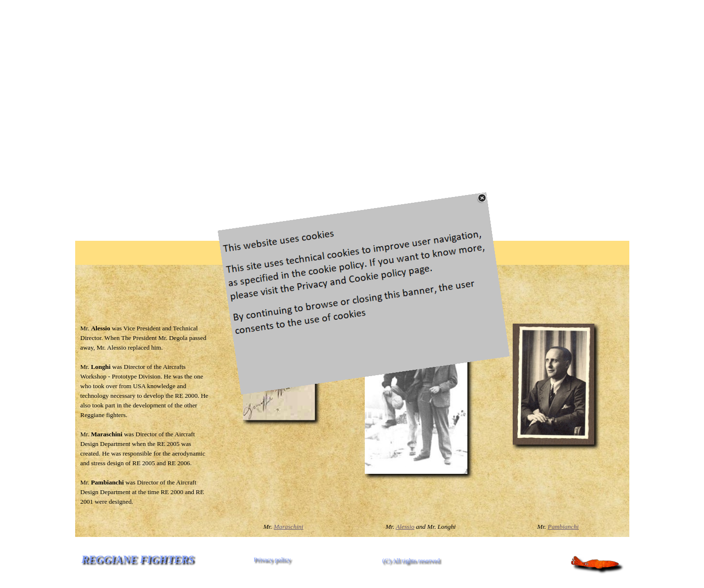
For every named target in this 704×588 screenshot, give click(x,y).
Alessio (405, 527)
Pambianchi (563, 527)
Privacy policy (272, 559)
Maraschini (288, 527)
